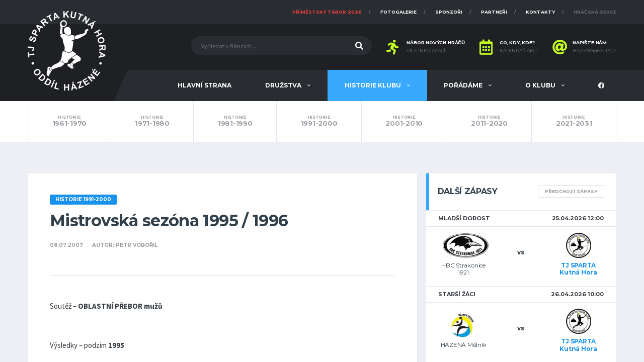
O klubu (541, 85)
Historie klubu (374, 85)
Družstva (284, 85)
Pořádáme (464, 85)
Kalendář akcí (519, 51)
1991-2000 (319, 121)
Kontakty (540, 12)
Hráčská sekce (595, 12)
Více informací (426, 51)
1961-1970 (69, 121)
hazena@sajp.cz (594, 51)
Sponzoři (449, 12)
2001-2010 (404, 121)
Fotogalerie (398, 12)
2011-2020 (490, 121)
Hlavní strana (205, 85)
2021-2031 (574, 121)
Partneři (494, 12)
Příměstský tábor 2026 (327, 12)
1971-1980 (152, 121)
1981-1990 (235, 121)
